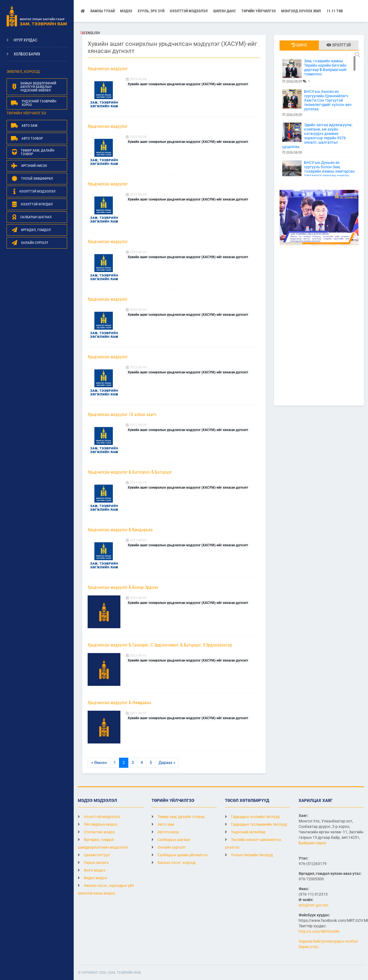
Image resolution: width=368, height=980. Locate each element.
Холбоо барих (27, 54)
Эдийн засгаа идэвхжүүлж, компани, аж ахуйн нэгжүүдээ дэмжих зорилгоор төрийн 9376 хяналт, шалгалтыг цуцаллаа (319, 139)
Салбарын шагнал (171, 840)
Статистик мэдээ (96, 832)
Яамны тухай (103, 11)
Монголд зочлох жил (301, 11)
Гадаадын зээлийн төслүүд (252, 817)
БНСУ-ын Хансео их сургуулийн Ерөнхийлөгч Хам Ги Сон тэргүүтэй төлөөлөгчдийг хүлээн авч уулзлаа (319, 103)
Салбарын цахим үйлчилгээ (180, 855)
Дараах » (167, 763)
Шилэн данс (225, 11)
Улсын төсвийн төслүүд (249, 855)
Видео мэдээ (92, 878)
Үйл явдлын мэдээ (98, 824)
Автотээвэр (165, 832)
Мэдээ (126, 11)
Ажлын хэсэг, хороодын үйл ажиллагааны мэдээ (106, 889)
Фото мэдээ (92, 870)
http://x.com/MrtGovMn (319, 931)
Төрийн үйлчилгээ (259, 11)
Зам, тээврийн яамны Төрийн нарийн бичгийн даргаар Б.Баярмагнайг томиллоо (319, 71)
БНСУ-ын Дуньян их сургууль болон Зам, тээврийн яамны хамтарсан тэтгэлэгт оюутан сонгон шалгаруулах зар (319, 174)
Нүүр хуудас (26, 40)
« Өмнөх (99, 763)
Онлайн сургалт (169, 847)
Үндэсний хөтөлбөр (245, 832)
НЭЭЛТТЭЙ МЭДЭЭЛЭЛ (189, 11)
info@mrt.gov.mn (314, 905)
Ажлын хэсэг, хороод (173, 863)
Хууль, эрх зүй (151, 11)
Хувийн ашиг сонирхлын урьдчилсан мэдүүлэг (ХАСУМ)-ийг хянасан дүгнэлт (188, 84)
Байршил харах (312, 843)
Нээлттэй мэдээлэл (99, 817)
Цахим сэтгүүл (94, 855)
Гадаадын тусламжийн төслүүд (256, 824)
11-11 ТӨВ (335, 11)
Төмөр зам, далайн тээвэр (178, 817)
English (90, 33)
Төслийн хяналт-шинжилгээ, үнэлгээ (253, 843)
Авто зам (163, 824)
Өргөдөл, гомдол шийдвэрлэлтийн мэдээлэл (103, 843)
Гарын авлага (93, 863)
